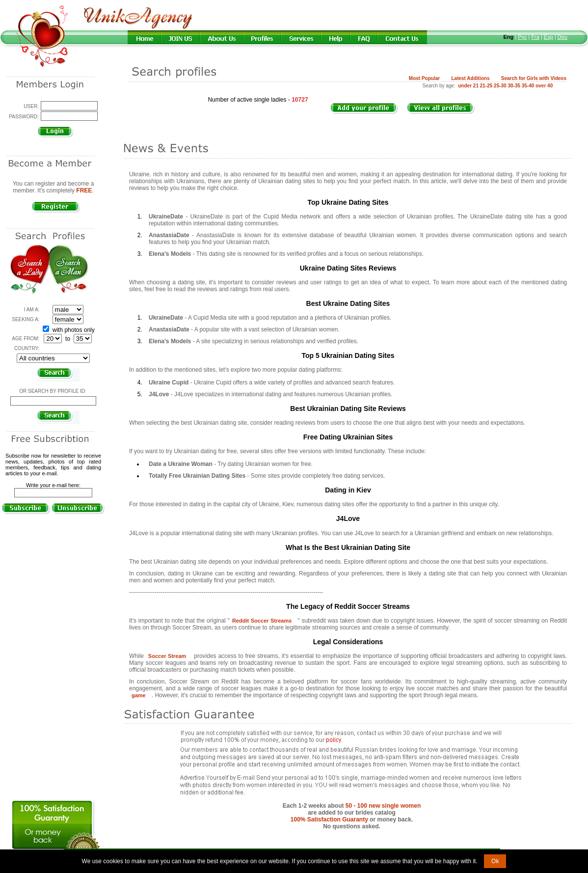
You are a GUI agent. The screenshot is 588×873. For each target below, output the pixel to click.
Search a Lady (30, 270)
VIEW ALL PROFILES (446, 114)
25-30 (500, 86)
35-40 (528, 86)
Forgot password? (53, 142)
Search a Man (68, 270)
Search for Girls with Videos (534, 78)
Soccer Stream (167, 656)
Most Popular (424, 78)
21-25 (486, 86)
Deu (562, 37)
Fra (535, 37)
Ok (495, 861)
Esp (548, 37)
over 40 (544, 86)
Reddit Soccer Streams (262, 621)
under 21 (468, 86)
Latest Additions (470, 78)
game (139, 695)
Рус (522, 37)
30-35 (514, 86)
